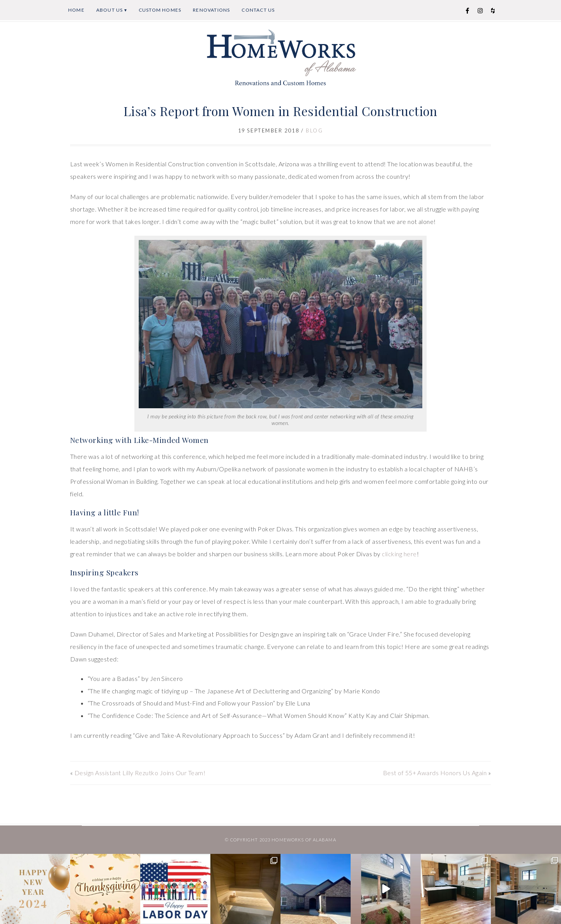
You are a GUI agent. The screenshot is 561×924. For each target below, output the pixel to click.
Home (76, 10)
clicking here (399, 554)
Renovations (211, 10)
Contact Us (258, 10)
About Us (110, 10)
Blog (314, 130)
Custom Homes (160, 10)
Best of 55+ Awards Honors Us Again (435, 773)
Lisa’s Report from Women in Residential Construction (280, 111)
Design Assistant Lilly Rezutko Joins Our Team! (140, 773)
